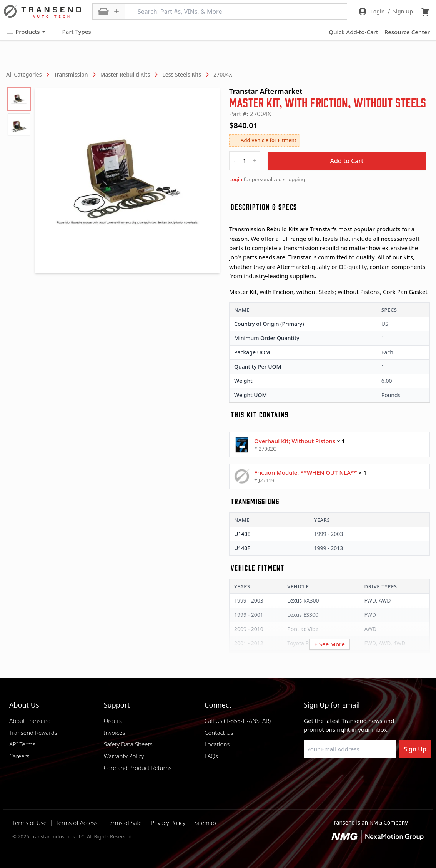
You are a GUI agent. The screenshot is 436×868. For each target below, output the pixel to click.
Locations (217, 744)
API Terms (22, 744)
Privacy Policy (168, 823)
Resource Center (407, 32)
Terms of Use (29, 823)
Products (26, 32)
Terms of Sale (124, 823)
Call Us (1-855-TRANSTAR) (238, 721)
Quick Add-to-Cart (353, 32)
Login (236, 179)
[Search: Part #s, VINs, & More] (236, 12)
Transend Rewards (33, 733)
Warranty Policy (124, 756)
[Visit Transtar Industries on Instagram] (346, 777)
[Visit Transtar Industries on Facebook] (307, 777)
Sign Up (415, 749)
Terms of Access (77, 823)
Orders (113, 721)
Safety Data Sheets (128, 744)
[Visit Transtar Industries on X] (365, 777)
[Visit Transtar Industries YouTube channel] (384, 777)
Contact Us (219, 733)
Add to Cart (347, 161)
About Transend (30, 721)
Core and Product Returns (138, 768)
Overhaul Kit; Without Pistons (295, 441)
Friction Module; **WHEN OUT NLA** (306, 472)
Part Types (72, 32)
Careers (19, 756)
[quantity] (245, 161)
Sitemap (205, 823)
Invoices (115, 733)
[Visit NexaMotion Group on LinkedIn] (326, 777)
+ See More (329, 644)
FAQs (211, 756)
